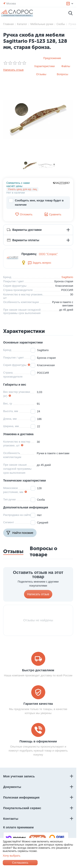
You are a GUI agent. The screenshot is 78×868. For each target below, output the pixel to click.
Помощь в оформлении (38, 741)
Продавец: (29, 254)
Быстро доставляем (38, 670)
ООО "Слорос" (48, 254)
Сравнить (53, 214)
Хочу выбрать (12, 856)
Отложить (24, 214)
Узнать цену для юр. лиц (22, 189)
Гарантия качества (38, 704)
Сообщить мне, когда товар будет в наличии (36, 202)
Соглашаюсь (20, 863)
